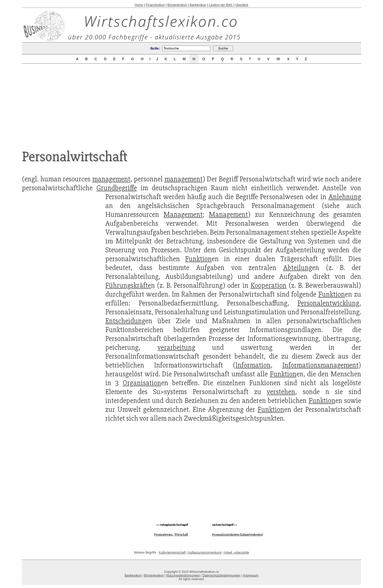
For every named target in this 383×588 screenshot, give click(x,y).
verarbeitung (176, 347)
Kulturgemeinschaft (172, 553)
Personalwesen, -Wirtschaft (171, 535)
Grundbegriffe (117, 188)
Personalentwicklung (328, 303)
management (111, 179)
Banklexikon (198, 5)
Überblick (242, 5)
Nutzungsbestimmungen (183, 575)
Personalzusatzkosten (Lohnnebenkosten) (238, 535)
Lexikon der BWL (221, 5)
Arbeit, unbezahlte (237, 553)
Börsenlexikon (177, 5)
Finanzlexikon (155, 5)
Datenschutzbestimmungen (221, 575)
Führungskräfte (128, 285)
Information (253, 365)
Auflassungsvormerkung (205, 553)
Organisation (142, 383)
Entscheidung (125, 321)
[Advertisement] (192, 102)
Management (183, 215)
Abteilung (298, 268)
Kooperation (269, 285)
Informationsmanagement (320, 365)
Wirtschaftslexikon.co (161, 21)
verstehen (281, 392)
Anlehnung (345, 197)
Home (139, 5)
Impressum (251, 575)
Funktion (198, 259)
